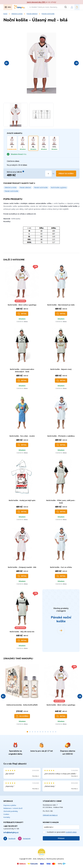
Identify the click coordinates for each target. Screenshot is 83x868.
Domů (5, 14)
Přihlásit (61, 838)
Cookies (6, 814)
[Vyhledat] (66, 7)
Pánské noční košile (48, 14)
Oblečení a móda (17, 14)
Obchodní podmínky (11, 811)
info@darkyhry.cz (11, 832)
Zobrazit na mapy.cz (50, 815)
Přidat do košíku (66, 174)
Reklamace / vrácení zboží (13, 808)
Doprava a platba (10, 805)
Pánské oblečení (32, 14)
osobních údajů (71, 832)
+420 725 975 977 (10, 826)
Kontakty (7, 817)
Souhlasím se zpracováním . (62, 832)
